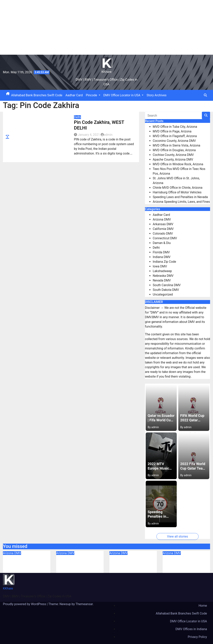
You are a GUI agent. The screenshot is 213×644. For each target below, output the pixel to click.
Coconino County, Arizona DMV (174, 141)
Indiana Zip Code (164, 262)
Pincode (93, 95)
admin (106, 135)
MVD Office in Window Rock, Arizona (178, 164)
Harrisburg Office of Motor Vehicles (177, 192)
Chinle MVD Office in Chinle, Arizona (178, 188)
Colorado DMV (163, 234)
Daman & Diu (162, 243)
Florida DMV (161, 252)
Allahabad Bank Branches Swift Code (37, 95)
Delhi (77, 117)
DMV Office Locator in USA (123, 95)
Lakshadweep (162, 271)
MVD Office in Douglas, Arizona (174, 150)
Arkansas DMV (163, 224)
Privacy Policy (197, 637)
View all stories (177, 536)
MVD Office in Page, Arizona (172, 131)
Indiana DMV (162, 257)
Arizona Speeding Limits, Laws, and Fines (181, 202)
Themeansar (84, 604)
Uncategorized (163, 294)
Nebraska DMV (163, 276)
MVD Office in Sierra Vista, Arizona (177, 145)
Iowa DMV (160, 266)
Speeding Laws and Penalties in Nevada (180, 197)
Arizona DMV (162, 219)
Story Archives (156, 95)
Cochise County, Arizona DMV (173, 155)
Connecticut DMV (165, 238)
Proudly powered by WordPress (25, 604)
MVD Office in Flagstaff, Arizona (175, 136)
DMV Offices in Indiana (191, 629)
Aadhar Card (74, 95)
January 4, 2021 (89, 135)
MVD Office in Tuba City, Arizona (175, 127)
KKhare (106, 72)
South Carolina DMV (167, 285)
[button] (205, 95)
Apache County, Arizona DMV (173, 159)
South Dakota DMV (166, 290)
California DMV (163, 229)
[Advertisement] (106, 27)
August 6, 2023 (18, 570)
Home (203, 606)
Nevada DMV (162, 280)
